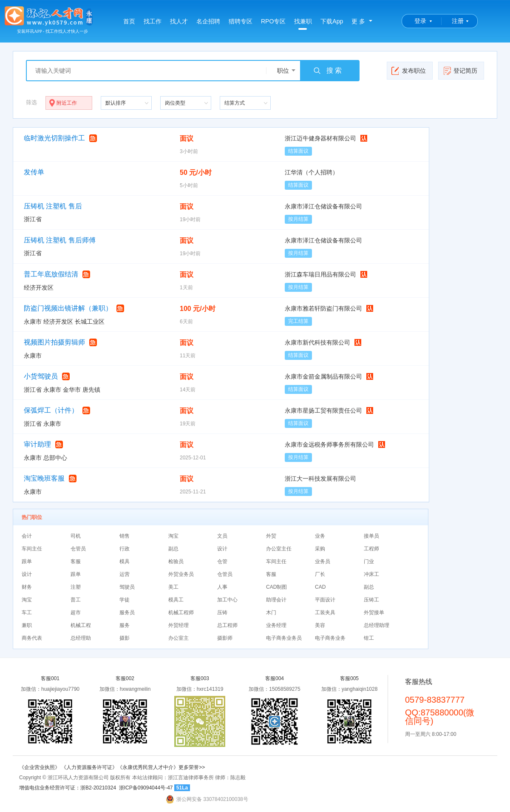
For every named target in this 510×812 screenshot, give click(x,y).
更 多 (358, 21)
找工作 (153, 21)
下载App (332, 21)
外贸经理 (178, 625)
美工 (173, 587)
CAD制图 (276, 587)
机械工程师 (181, 613)
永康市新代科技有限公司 (317, 342)
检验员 (176, 561)
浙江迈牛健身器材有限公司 (320, 138)
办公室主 (178, 638)
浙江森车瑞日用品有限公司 (320, 274)
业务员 (323, 561)
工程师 (371, 549)
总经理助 (81, 638)
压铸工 (371, 600)
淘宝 (173, 536)
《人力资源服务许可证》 (89, 767)
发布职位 (409, 71)
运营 (125, 574)
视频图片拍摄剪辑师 (54, 342)
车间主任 (32, 549)
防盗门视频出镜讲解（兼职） (68, 308)
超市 (76, 613)
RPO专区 (273, 21)
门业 (369, 561)
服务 (125, 625)
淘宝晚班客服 (44, 478)
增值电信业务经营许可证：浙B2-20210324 (68, 788)
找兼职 (303, 24)
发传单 (34, 172)
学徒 (125, 600)
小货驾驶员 (41, 376)
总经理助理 (377, 625)
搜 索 (327, 71)
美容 (320, 625)
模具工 (176, 600)
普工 (76, 600)
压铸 (222, 613)
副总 (173, 549)
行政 (125, 549)
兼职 (27, 625)
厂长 (320, 574)
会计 (27, 536)
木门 (271, 613)
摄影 (125, 638)
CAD (320, 587)
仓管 (222, 561)
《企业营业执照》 (40, 767)
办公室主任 (279, 549)
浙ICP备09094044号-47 (146, 788)
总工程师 (227, 625)
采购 (320, 549)
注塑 (76, 587)
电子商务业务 (330, 638)
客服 (76, 561)
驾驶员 (127, 587)
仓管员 (78, 549)
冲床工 (371, 574)
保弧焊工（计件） (51, 410)
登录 (420, 21)
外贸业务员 (181, 574)
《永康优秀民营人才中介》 (148, 767)
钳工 (369, 638)
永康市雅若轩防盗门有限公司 (323, 308)
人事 (222, 587)
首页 (129, 21)
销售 (125, 536)
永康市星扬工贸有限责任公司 (323, 410)
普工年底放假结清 (51, 274)
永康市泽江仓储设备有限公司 (323, 206)
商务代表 (32, 638)
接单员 (371, 536)
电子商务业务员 (284, 638)
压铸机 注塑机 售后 (53, 206)
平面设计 (325, 600)
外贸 (271, 536)
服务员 (127, 613)
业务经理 (276, 625)
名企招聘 (208, 21)
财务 (27, 587)
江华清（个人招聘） (312, 172)
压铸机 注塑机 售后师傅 (60, 240)
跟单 (27, 561)
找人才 (179, 21)
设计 (222, 549)
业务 (320, 536)
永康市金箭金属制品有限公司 (323, 376)
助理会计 (276, 600)
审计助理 (37, 444)
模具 (125, 561)
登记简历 (460, 71)
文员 (222, 536)
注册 (458, 21)
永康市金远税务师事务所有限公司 (329, 444)
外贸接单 (374, 613)
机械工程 (81, 625)
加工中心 (227, 600)
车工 (27, 613)
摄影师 (225, 638)
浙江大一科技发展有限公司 (320, 479)
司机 (76, 536)
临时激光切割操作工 (54, 138)
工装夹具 (325, 613)
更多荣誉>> (192, 767)
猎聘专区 (241, 21)
